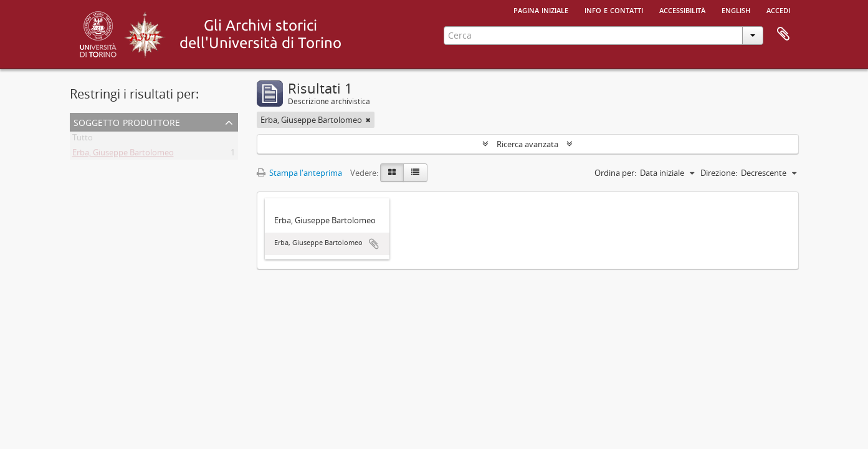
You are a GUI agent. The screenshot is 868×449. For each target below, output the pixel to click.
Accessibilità (682, 9)
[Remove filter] (368, 120)
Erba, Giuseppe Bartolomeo (123, 155)
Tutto (83, 140)
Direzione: (719, 173)
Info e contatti (614, 9)
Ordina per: (615, 173)
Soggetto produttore (127, 121)
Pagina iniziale (541, 9)
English (736, 9)
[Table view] (415, 173)
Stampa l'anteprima (299, 173)
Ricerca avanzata (527, 144)
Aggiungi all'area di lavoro (374, 244)
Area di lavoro (783, 34)
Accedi (778, 9)
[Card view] (392, 173)
